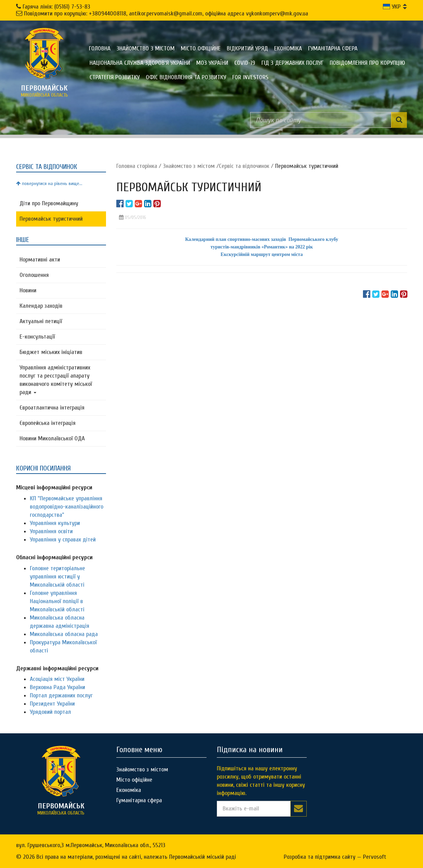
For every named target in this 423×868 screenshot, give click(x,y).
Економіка (288, 48)
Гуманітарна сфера (333, 48)
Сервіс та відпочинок (244, 166)
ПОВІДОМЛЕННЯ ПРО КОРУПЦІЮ (367, 63)
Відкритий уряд (247, 48)
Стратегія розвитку (115, 77)
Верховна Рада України (57, 687)
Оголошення (34, 275)
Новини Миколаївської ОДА (52, 438)
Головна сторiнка (137, 166)
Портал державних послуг (61, 695)
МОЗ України (212, 63)
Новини (28, 290)
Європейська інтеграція (48, 423)
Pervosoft (375, 857)
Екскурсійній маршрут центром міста (262, 254)
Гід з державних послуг (292, 63)
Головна (100, 48)
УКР (392, 7)
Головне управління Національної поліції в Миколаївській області (57, 601)
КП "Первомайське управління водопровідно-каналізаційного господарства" (67, 507)
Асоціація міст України (57, 679)
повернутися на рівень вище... (49, 184)
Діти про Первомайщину (49, 203)
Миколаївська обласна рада (64, 634)
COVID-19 (245, 63)
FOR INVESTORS (250, 77)
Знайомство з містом (146, 48)
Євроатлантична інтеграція (52, 408)
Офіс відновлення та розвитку (186, 77)
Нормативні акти (40, 260)
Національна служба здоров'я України (140, 63)
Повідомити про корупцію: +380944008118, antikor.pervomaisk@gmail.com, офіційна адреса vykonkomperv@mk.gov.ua (166, 14)
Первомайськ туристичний (51, 219)
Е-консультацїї (37, 337)
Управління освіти (51, 531)
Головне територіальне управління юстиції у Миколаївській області (57, 577)
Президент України (52, 704)
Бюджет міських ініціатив (51, 352)
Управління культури (55, 523)
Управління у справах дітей (63, 540)
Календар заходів (41, 306)
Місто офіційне (201, 48)
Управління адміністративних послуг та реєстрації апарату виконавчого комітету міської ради (56, 380)
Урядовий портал (50, 712)
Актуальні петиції (41, 321)
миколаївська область (44, 91)
